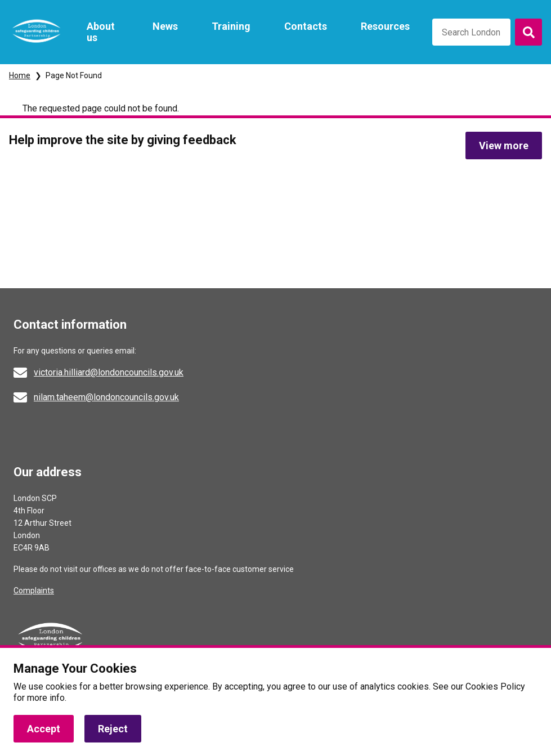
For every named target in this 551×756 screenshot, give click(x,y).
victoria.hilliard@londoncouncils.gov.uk (109, 372)
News (165, 26)
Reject (113, 729)
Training (231, 26)
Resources (385, 26)
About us (101, 32)
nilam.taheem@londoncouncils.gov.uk (106, 397)
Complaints (34, 591)
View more (504, 146)
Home (20, 75)
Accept (44, 729)
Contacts (306, 26)
